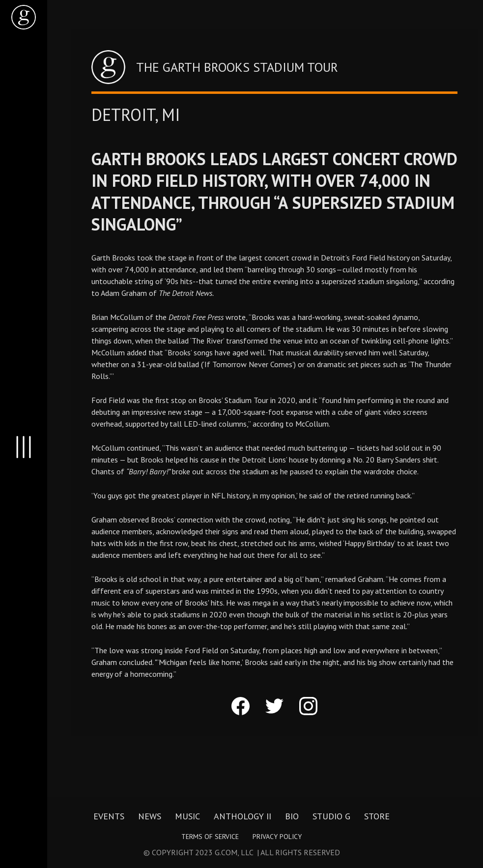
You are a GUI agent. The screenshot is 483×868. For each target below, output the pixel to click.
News (150, 816)
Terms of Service (210, 837)
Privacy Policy (277, 837)
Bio (292, 816)
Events (109, 816)
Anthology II (242, 816)
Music (187, 816)
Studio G (331, 816)
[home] (24, 17)
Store (377, 816)
